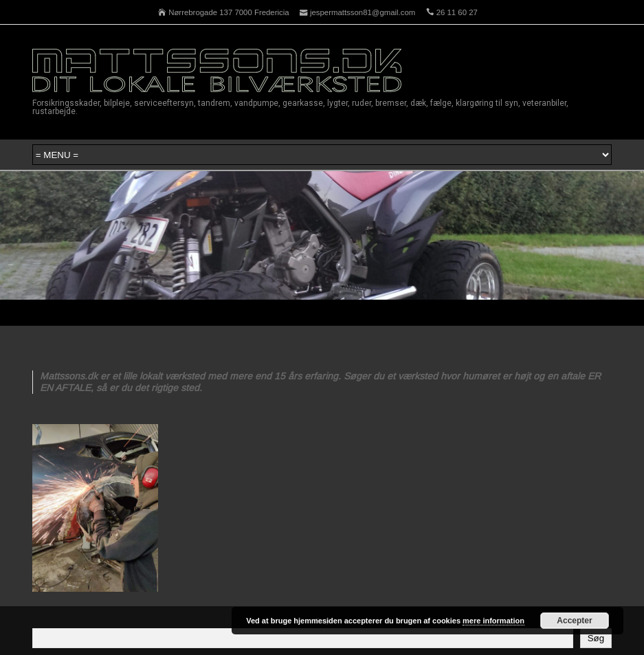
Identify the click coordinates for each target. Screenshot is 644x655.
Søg (596, 638)
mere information (493, 621)
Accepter (574, 621)
